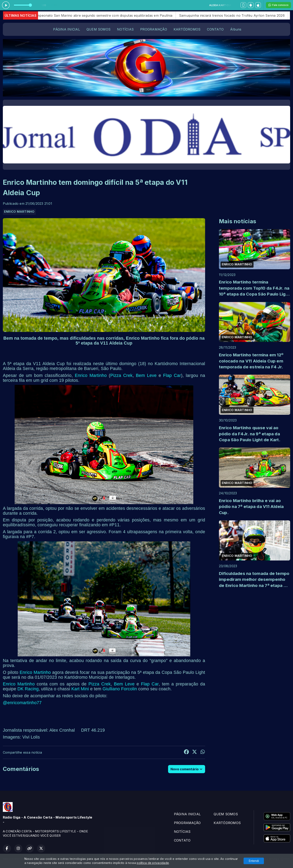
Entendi (254, 861)
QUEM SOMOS (98, 29)
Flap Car (172, 375)
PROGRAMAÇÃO (154, 29)
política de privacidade (153, 863)
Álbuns (236, 29)
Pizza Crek (121, 375)
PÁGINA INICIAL (66, 29)
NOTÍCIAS (125, 29)
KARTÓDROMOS (187, 29)
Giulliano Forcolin (120, 689)
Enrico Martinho (91, 375)
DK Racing (28, 689)
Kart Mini (80, 689)
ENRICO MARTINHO (19, 212)
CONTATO (215, 29)
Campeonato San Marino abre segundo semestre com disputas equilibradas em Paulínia (110, 15)
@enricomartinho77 (22, 703)
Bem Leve (146, 375)
